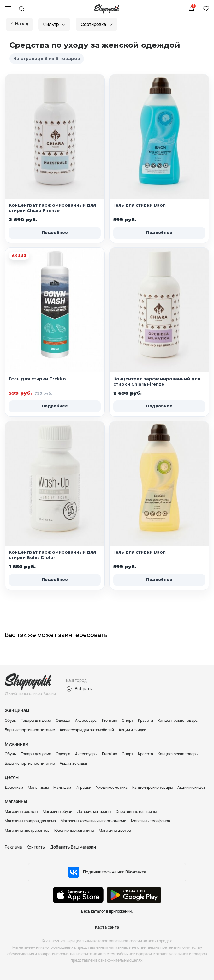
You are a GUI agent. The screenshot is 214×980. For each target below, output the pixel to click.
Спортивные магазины (136, 811)
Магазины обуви (57, 811)
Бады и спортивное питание (30, 730)
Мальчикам (38, 787)
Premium (110, 720)
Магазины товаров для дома (30, 821)
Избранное (206, 9)
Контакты (36, 847)
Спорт (128, 720)
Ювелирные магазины (74, 830)
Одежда (63, 720)
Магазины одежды (21, 811)
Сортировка (95, 24)
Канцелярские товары (178, 720)
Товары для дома (36, 720)
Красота (146, 720)
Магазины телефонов (151, 821)
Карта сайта (107, 927)
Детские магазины (94, 811)
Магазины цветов (115, 830)
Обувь (10, 720)
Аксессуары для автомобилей (87, 730)
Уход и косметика (112, 787)
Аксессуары (86, 720)
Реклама (13, 847)
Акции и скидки (132, 730)
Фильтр (53, 24)
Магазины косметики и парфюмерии (93, 821)
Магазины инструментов (27, 830)
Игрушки (83, 787)
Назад (23, 24)
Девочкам (14, 787)
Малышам (62, 787)
